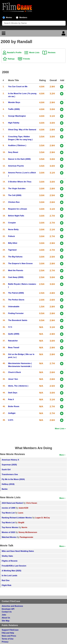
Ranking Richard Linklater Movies (17, 518)
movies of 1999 (8, 508)
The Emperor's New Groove (20, 263)
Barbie (5, 489)
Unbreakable (14, 306)
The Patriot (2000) (16, 293)
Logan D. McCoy (43, 518)
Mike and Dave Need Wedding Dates (18, 551)
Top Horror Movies (10, 527)
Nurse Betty (13, 229)
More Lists (60, 429)
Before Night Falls (16, 216)
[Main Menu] (3, 34)
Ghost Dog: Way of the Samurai (22, 130)
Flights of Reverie (10, 561)
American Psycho (16, 166)
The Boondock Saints (18, 320)
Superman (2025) (9, 465)
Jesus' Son (13, 379)
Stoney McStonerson (28, 532)
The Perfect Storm (16, 300)
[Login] (64, 34)
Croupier (12, 223)
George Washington (17, 116)
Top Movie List (8, 513)
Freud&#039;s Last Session (14, 566)
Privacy (5, 642)
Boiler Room (14, 406)
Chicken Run (14, 202)
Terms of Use (8, 639)
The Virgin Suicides (17, 188)
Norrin (24, 527)
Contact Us (7, 612)
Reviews (52, 52)
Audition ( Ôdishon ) (17, 145)
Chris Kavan (32, 503)
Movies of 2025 (8, 532)
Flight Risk (7, 585)
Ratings (11, 59)
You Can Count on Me (18, 86)
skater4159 (23, 508)
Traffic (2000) (14, 109)
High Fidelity (14, 123)
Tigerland (12, 250)
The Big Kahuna (15, 257)
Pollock (11, 236)
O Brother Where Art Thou (20, 182)
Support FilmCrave (10, 630)
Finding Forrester (16, 313)
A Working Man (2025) (11, 571)
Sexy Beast (13, 152)
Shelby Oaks (7, 556)
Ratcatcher (13, 341)
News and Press (9, 636)
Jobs (4, 615)
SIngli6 (21, 522)
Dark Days (13, 393)
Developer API (8, 609)
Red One (6, 580)
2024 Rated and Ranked (12, 503)
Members (23, 18)
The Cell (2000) (15, 195)
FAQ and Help (8, 633)
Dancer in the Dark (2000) (19, 159)
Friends (27, 59)
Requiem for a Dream (18, 209)
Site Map (6, 621)
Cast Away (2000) (16, 277)
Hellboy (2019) (8, 484)
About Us (6, 618)
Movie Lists (34, 52)
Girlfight (12, 413)
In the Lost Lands (9, 575)
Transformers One (10, 474)
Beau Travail (14, 347)
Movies (9, 18)
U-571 (11, 420)
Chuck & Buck (14, 372)
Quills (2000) (14, 334)
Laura (21, 513)
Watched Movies (9, 537)
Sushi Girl (6, 469)
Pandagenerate (26, 537)
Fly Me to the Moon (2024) (13, 479)
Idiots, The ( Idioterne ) (18, 386)
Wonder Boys (14, 102)
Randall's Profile (14, 52)
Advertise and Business (12, 606)
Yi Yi (10, 327)
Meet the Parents (16, 270)
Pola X (11, 399)
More (62, 455)
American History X (10, 460)
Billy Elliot (13, 243)
